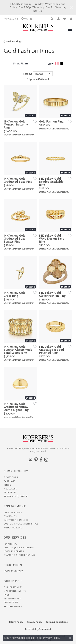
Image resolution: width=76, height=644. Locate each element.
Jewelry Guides (13, 571)
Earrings (10, 481)
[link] (11, 19)
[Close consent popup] (70, 638)
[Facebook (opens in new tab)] (41, 460)
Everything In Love (16, 520)
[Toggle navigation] (70, 32)
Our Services (15, 538)
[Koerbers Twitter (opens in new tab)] (30, 460)
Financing (10, 544)
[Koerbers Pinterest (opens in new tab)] (36, 460)
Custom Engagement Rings (21, 524)
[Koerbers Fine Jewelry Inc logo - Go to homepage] (38, 28)
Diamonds (10, 516)
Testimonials (12, 599)
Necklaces (10, 489)
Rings (7, 485)
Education (13, 565)
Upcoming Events (15, 591)
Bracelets (10, 492)
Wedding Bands (14, 528)
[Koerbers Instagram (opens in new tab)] (46, 460)
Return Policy (13, 606)
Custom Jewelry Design (19, 548)
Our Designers (13, 587)
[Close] (71, 7)
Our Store (13, 581)
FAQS (7, 595)
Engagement (15, 506)
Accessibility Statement (38, 629)
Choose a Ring (13, 513)
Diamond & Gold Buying (19, 555)
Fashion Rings (14, 41)
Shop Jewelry (16, 471)
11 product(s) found (38, 79)
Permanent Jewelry (16, 496)
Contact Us (11, 602)
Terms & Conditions (57, 622)
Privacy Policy (35, 622)
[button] (52, 19)
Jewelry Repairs (14, 551)
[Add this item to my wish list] (34, 121)
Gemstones (11, 477)
